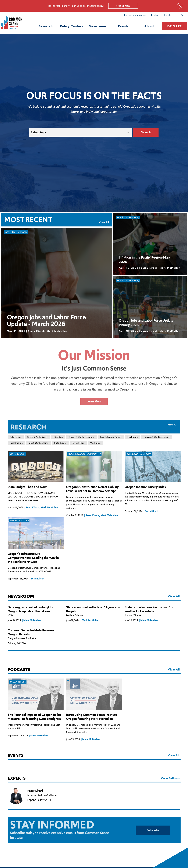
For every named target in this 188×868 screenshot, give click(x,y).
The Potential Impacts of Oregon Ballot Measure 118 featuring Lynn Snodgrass (34, 717)
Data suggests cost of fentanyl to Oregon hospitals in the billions (30, 609)
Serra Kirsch (32, 508)
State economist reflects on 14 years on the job (93, 609)
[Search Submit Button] (182, 15)
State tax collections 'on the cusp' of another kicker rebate (149, 609)
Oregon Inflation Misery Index (145, 487)
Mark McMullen (49, 508)
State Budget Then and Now (27, 487)
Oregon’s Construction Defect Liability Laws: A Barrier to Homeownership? (92, 489)
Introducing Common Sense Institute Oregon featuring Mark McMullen (91, 717)
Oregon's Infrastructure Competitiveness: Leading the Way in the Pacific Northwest (33, 558)
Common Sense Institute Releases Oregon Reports (31, 632)
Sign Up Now (123, 6)
